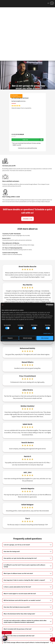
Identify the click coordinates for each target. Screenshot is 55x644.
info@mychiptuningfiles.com (16, 643)
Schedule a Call (27, 182)
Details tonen (47, 333)
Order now (25, 103)
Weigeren (10, 338)
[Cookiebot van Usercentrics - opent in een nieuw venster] (47, 305)
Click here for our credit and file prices (27, 111)
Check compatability (26, 72)
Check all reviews (16, 72)
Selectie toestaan (28, 338)
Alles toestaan (45, 338)
